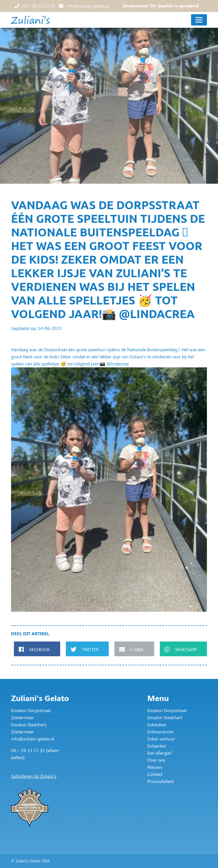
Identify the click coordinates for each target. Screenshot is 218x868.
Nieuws (155, 767)
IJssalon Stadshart (165, 717)
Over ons (156, 760)
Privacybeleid (160, 781)
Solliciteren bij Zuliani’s (34, 776)
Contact (155, 774)
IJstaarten (157, 746)
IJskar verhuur (161, 739)
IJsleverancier (161, 732)
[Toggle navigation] (199, 20)
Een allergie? (160, 753)
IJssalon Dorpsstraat (167, 710)
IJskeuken (157, 724)
